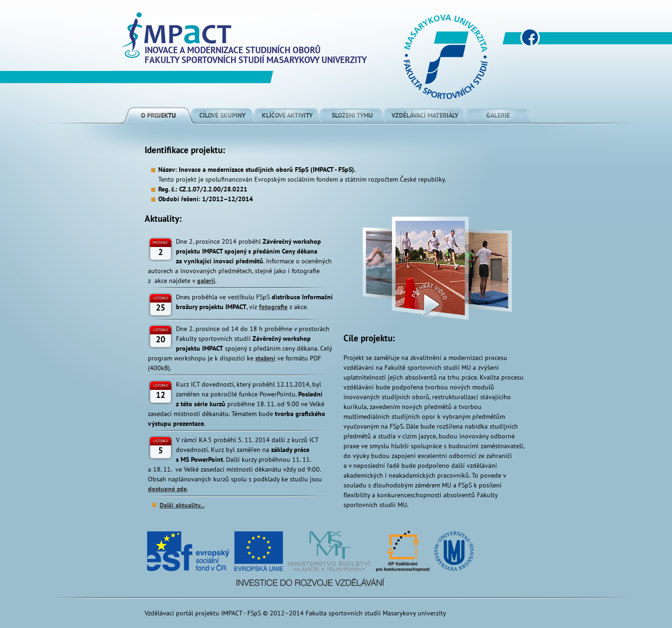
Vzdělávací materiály (425, 115)
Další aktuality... (182, 505)
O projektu (158, 115)
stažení (265, 358)
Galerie (498, 115)
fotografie (273, 307)
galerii (206, 281)
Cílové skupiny (222, 115)
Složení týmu (352, 115)
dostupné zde (167, 489)
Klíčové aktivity (287, 115)
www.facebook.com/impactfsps (530, 38)
